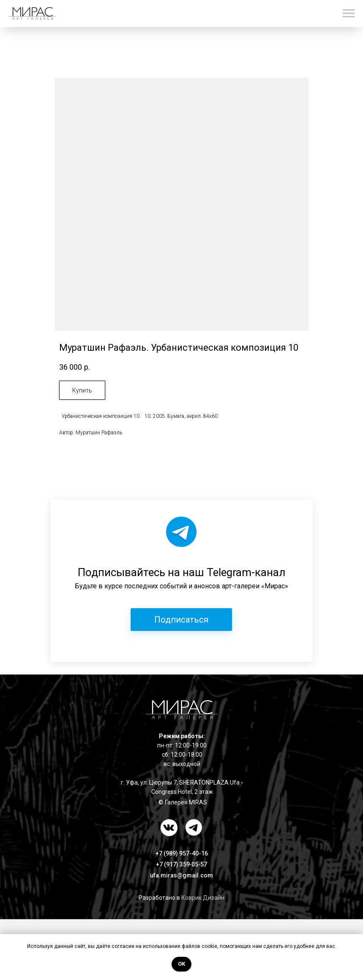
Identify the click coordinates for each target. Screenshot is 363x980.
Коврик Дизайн (203, 898)
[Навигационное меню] (349, 14)
